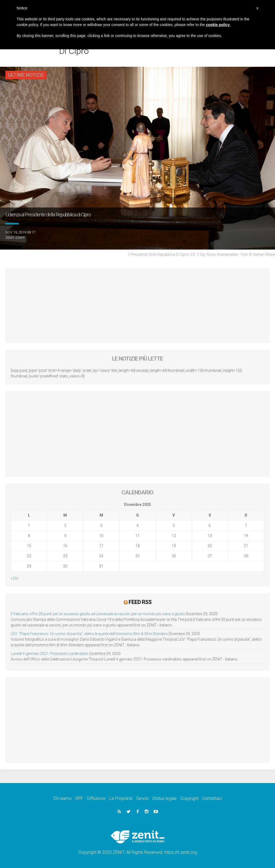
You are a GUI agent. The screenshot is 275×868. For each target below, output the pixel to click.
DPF (79, 798)
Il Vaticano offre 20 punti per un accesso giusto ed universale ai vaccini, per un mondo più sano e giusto (98, 614)
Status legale (164, 798)
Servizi (142, 798)
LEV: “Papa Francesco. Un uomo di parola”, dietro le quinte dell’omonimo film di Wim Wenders (89, 634)
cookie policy (218, 25)
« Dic (15, 578)
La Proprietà (121, 798)
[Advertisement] (137, 306)
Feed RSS (140, 602)
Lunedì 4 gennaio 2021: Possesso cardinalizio (50, 654)
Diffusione (96, 798)
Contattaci (212, 798)
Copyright (189, 798)
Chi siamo (62, 798)
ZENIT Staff (15, 238)
